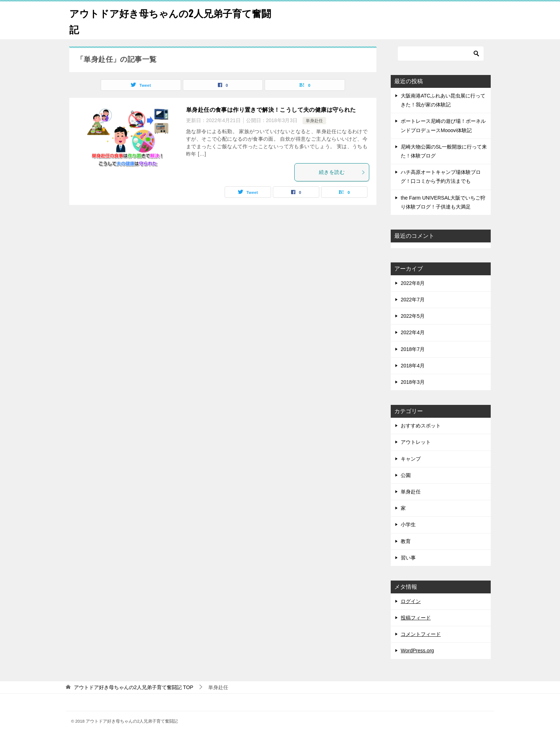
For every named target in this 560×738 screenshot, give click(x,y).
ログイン (411, 601)
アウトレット (416, 442)
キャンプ (411, 459)
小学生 (408, 524)
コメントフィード (421, 634)
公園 (406, 475)
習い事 (408, 558)
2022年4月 (413, 332)
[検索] (441, 54)
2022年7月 (413, 300)
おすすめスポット (421, 426)
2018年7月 (413, 349)
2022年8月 (413, 283)
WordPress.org (417, 651)
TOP (134, 687)
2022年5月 (413, 316)
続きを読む (342, 172)
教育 (406, 541)
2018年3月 (413, 382)
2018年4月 (413, 366)
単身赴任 (314, 121)
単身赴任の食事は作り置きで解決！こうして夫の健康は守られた (271, 110)
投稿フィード (416, 618)
